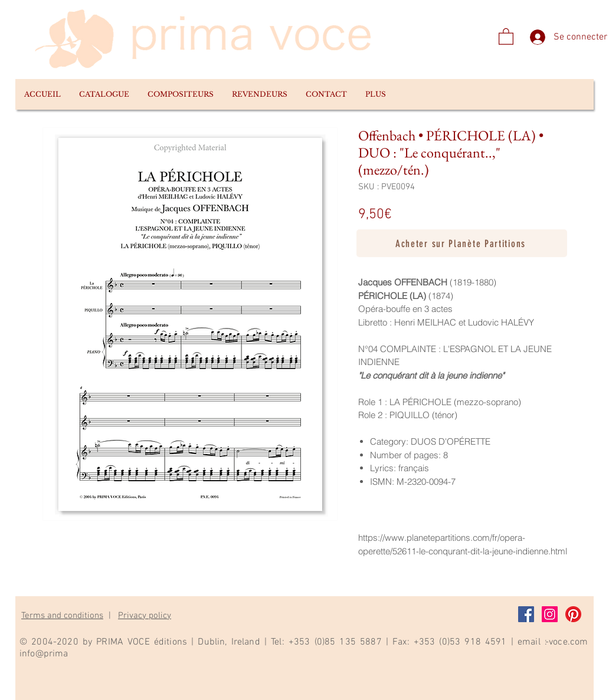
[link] (506, 36)
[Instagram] (550, 614)
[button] (104, 94)
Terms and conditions (62, 616)
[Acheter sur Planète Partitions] (462, 243)
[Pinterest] (573, 614)
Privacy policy (145, 616)
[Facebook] (526, 614)
